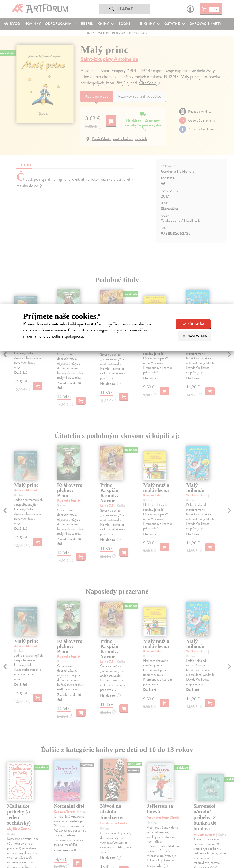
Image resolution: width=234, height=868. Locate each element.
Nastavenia (194, 336)
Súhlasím (193, 324)
